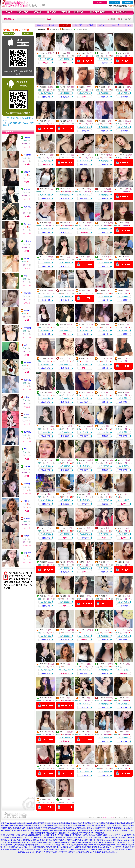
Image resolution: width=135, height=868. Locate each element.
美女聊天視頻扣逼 (99, 826)
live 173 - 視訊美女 (115, 835)
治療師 (70, 460)
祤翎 (49, 630)
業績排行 (41, 25)
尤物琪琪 (27, 241)
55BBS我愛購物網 (97, 833)
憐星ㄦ (89, 87)
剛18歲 (50, 87)
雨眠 (88, 528)
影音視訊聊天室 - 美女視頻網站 (42, 838)
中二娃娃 (90, 358)
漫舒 (49, 223)
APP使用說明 (9, 33)
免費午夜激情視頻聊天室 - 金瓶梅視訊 (67, 835)
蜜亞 (49, 325)
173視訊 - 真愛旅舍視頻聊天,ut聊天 (95, 835)
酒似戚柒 (51, 664)
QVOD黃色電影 (72, 833)
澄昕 (108, 494)
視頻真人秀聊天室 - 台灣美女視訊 (13, 835)
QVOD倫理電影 (60, 833)
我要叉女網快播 (121, 830)
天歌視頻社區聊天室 (32, 826)
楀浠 (69, 596)
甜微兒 (89, 257)
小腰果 (109, 257)
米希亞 (128, 596)
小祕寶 (109, 121)
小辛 (127, 53)
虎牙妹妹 (70, 732)
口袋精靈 (109, 664)
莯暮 (108, 630)
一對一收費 (127, 25)
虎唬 (127, 732)
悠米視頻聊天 (111, 823)
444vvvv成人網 (109, 830)
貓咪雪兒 (27, 432)
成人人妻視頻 (45, 826)
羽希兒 (109, 766)
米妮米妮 (109, 698)
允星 (88, 494)
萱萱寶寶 (27, 189)
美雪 (69, 494)
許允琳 (26, 311)
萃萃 (69, 53)
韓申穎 (50, 257)
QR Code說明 (28, 33)
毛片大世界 (63, 830)
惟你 (49, 528)
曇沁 (69, 698)
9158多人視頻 (111, 826)
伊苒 (108, 562)
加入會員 (115, 3)
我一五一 (51, 189)
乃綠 (88, 155)
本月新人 (102, 25)
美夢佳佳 (27, 553)
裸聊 (118, 823)
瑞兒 (49, 121)
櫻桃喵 (89, 664)
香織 (127, 562)
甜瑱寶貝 (27, 293)
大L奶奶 (128, 87)
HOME (113, 19)
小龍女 (89, 223)
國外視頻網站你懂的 (49, 823)
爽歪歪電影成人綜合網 (36, 830)
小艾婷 (50, 358)
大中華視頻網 (48, 828)
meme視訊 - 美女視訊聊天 (64, 838)
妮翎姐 (50, 596)
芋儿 (26, 449)
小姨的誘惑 (118, 828)
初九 (108, 392)
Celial (50, 460)
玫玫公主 (129, 766)
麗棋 (108, 426)
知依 (108, 325)
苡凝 (69, 257)
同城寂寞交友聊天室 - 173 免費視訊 (39, 835)
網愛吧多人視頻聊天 (9, 823)
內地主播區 (78, 25)
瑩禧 (88, 291)
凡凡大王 (27, 224)
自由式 (89, 121)
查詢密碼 (128, 3)
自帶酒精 (27, 155)
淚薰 (127, 291)
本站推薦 (90, 25)
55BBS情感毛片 (84, 833)
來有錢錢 (70, 87)
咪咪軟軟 (27, 518)
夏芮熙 (128, 460)
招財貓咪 (109, 155)
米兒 (127, 223)
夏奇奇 (70, 766)
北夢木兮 (27, 172)
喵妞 (127, 257)
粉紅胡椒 (129, 630)
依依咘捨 (70, 630)
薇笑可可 (129, 358)
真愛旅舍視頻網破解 (35, 828)
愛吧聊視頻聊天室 (85, 826)
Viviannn (90, 325)
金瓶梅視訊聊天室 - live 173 (20, 838)
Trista (127, 426)
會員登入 (100, 3)
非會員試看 (104, 63)
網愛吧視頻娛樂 (7, 826)
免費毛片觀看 (22, 830)
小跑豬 (89, 562)
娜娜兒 (50, 392)
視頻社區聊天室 (78, 823)
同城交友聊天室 (100, 828)
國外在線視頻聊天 (69, 828)
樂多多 (128, 392)
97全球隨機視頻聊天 (65, 823)
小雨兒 (109, 87)
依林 (88, 732)
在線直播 (90, 828)
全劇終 (26, 397)
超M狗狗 (129, 189)
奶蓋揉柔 (90, 426)
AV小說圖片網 (98, 830)
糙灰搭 (89, 53)
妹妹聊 (131, 826)
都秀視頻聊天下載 (92, 823)
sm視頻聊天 (57, 828)
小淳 (108, 53)
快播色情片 (50, 833)
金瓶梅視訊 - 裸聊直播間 (83, 838)
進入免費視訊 (65, 59)
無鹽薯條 (90, 460)
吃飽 (49, 494)
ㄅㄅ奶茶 (51, 426)
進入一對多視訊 (46, 59)
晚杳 (26, 345)
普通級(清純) (82, 29)
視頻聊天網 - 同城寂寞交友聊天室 (121, 838)
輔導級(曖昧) (68, 29)
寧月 (69, 189)
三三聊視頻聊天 (56, 826)
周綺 (69, 800)
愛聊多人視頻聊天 (127, 823)
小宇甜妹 (27, 137)
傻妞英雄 (109, 358)
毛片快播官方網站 (75, 830)
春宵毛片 (110, 828)
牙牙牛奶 (70, 291)
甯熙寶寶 (109, 223)
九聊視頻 (102, 823)
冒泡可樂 (129, 155)
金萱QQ (51, 732)
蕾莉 (108, 596)
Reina (50, 698)
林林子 (89, 189)
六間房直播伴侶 (7, 828)
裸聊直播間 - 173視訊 (101, 838)
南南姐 (89, 596)
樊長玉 (70, 325)
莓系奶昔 (90, 392)
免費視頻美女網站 (20, 828)
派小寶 (70, 528)
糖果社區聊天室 (122, 826)
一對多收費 (115, 25)
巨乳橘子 (70, 223)
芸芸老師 (70, 562)
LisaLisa (27, 466)
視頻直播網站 (18, 826)
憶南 (69, 392)
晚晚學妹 (27, 363)
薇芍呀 (26, 259)
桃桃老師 (109, 460)
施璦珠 (109, 732)
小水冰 (70, 426)
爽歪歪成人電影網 (52, 830)
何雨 (26, 276)
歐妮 (49, 800)
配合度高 (51, 155)
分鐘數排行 (53, 25)
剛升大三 (51, 53)
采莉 (88, 766)
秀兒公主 (70, 155)
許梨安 (50, 291)
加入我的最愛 (126, 19)
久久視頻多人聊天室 (70, 826)
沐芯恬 (70, 121)
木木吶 (26, 414)
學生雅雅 (27, 484)
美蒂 (69, 358)
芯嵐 (127, 325)
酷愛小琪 (27, 207)
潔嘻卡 (26, 501)
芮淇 (108, 291)
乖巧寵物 (27, 328)
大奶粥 (26, 536)
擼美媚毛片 (13, 830)
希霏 (108, 528)
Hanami (128, 121)
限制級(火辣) (55, 29)
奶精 (88, 698)
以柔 (127, 528)
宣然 (127, 698)
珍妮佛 (128, 664)
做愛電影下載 (40, 833)
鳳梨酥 (109, 189)
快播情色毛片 (87, 830)
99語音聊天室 (22, 823)
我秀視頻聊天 (81, 828)
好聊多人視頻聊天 (34, 823)
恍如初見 (27, 380)
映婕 (49, 766)
